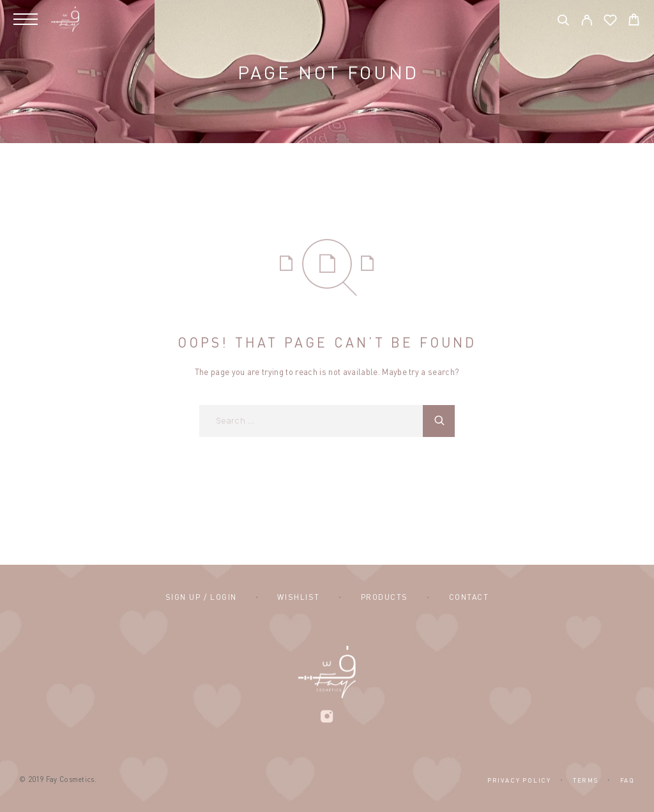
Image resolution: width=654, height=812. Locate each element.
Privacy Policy (519, 780)
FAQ (627, 780)
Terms (586, 780)
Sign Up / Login (201, 597)
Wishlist (298, 597)
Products (384, 597)
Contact (469, 597)
